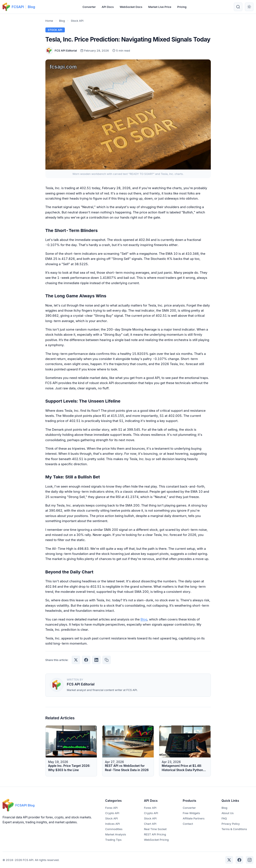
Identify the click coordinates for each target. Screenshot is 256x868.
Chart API (150, 824)
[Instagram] (250, 860)
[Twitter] (229, 860)
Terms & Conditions (234, 829)
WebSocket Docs (131, 7)
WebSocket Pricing (156, 840)
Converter (89, 7)
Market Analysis (116, 834)
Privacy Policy (231, 824)
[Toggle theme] (249, 7)
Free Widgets (191, 813)
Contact (188, 824)
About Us (228, 813)
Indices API (113, 824)
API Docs (108, 7)
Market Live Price (160, 7)
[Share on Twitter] (76, 660)
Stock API (77, 21)
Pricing (182, 7)
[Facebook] (239, 860)
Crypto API (112, 813)
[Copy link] (107, 660)
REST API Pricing (155, 834)
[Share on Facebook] (86, 660)
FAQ (224, 818)
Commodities (114, 829)
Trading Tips (113, 840)
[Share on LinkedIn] (96, 660)
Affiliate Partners (194, 818)
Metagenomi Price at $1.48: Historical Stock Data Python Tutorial (182, 770)
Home (49, 21)
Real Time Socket (155, 829)
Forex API (111, 808)
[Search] (238, 7)
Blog (31, 7)
